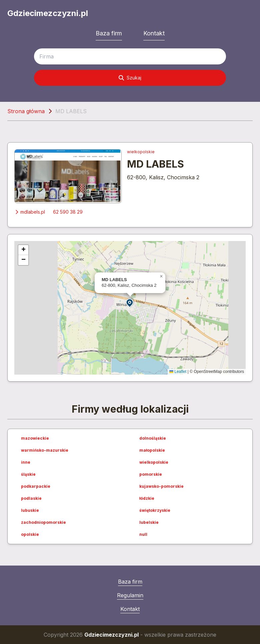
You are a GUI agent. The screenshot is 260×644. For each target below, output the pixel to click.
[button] (130, 303)
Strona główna (26, 111)
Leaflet (178, 372)
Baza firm (109, 33)
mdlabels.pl (30, 212)
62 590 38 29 (68, 212)
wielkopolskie (141, 152)
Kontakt (154, 33)
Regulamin (130, 595)
